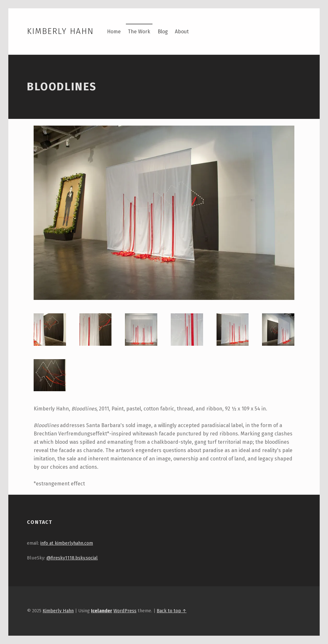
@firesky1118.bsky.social (72, 558)
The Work (139, 32)
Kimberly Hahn (60, 31)
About (182, 32)
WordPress (125, 611)
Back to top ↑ (172, 611)
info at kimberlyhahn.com (67, 543)
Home (114, 32)
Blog (163, 32)
